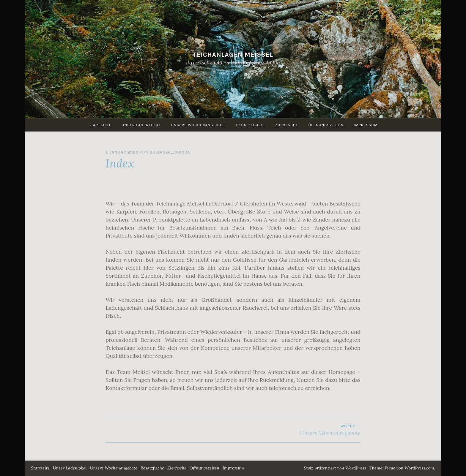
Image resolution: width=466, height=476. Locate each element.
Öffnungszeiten (326, 125)
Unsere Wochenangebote (198, 125)
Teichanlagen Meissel (233, 54)
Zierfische (287, 125)
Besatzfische (250, 125)
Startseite (100, 125)
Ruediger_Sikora (170, 152)
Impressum (366, 125)
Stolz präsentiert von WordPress (335, 468)
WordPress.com (419, 468)
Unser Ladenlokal (141, 125)
